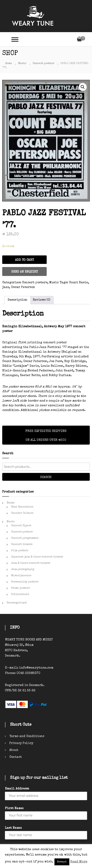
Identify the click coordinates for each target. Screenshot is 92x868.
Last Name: (13, 828)
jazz (6, 287)
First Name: (14, 808)
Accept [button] (62, 862)
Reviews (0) (41, 300)
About (14, 750)
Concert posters (43, 64)
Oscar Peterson (23, 287)
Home (9, 64)
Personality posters (25, 582)
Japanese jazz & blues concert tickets (37, 557)
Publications (20, 595)
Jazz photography (23, 570)
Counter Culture (22, 513)
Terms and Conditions (27, 736)
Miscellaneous (21, 576)
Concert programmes (25, 538)
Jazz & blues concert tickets (31, 563)
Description (17, 300)
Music (22, 64)
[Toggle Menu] (15, 39)
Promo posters (20, 588)
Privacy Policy (21, 743)
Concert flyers (21, 526)
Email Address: (17, 789)
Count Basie (78, 283)
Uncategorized (17, 603)
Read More (79, 862)
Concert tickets (22, 545)
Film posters (20, 551)
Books (11, 503)
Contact (16, 757)
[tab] (17, 300)
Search (46, 477)
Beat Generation (22, 507)
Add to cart (24, 260)
